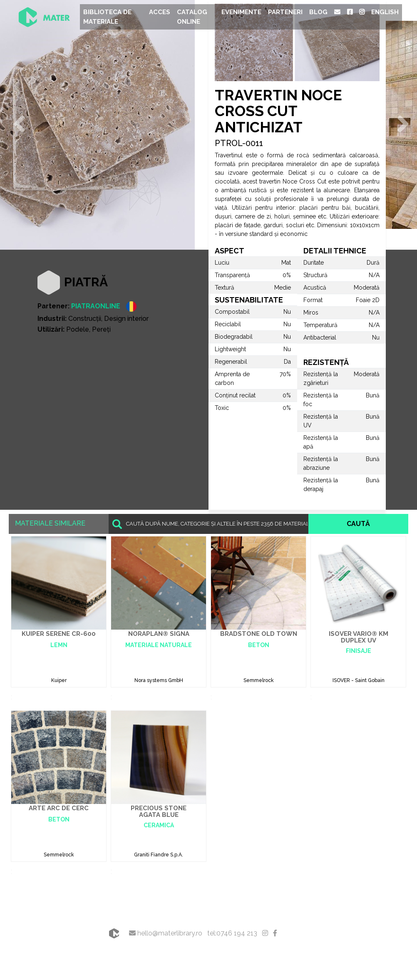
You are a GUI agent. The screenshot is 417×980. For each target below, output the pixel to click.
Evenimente (241, 12)
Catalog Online (192, 17)
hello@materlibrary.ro (166, 933)
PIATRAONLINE (96, 306)
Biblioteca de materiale (107, 17)
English (385, 12)
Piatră (86, 282)
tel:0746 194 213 (232, 933)
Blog (318, 12)
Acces (160, 12)
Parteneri (285, 12)
